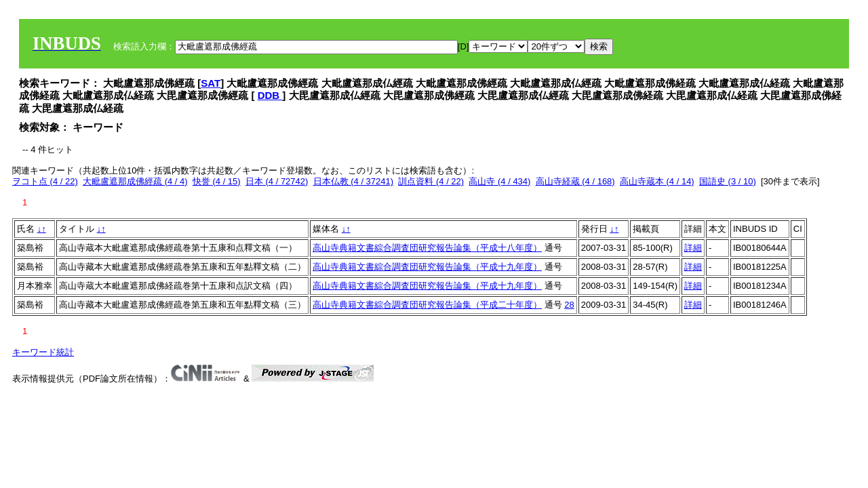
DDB (270, 95)
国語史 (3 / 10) (728, 181)
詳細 (693, 248)
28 (569, 305)
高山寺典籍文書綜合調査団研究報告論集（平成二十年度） (427, 305)
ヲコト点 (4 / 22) (45, 181)
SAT (211, 83)
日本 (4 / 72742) (277, 181)
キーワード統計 (43, 352)
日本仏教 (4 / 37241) (354, 181)
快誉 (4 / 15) (217, 181)
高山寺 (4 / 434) (499, 181)
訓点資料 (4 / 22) (431, 181)
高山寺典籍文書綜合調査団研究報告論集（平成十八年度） (427, 248)
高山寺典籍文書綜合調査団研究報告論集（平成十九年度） (427, 267)
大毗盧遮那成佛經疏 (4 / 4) (135, 181)
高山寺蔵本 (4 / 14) (657, 181)
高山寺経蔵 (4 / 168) (575, 181)
